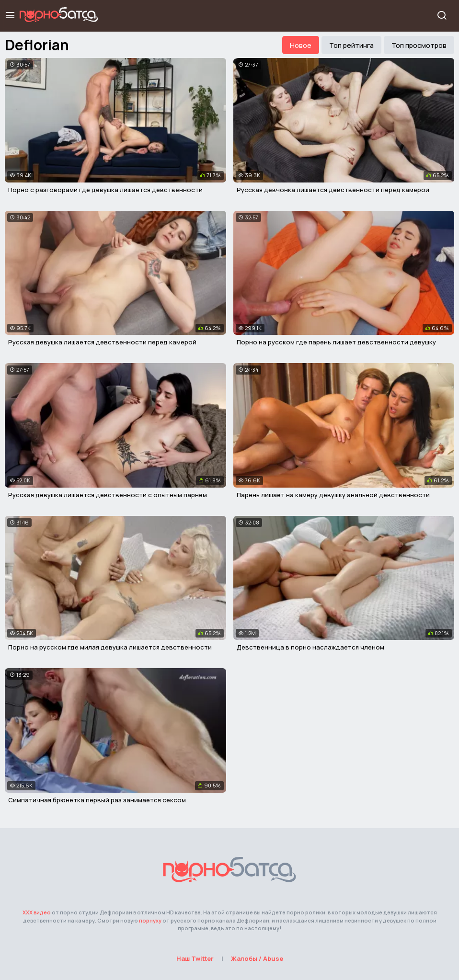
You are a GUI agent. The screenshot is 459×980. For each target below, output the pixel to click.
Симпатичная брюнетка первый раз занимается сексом (97, 800)
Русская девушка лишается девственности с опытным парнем (108, 495)
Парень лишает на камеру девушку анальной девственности (333, 495)
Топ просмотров (419, 45)
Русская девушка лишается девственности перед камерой (102, 342)
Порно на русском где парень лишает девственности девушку (336, 342)
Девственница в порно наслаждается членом (310, 647)
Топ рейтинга (351, 45)
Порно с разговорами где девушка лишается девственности (105, 190)
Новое (301, 45)
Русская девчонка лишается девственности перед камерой (333, 190)
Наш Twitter (195, 958)
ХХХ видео (37, 912)
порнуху (150, 920)
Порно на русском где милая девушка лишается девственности (110, 647)
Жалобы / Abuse (257, 958)
